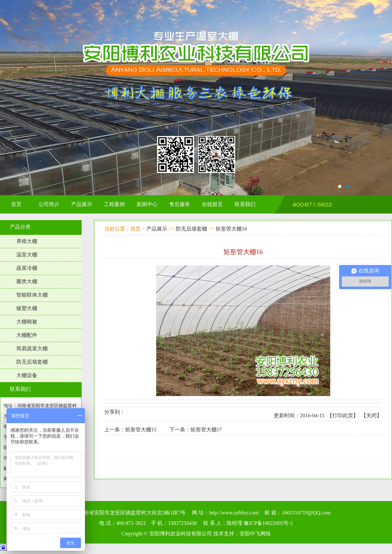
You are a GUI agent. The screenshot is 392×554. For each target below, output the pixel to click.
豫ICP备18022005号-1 (268, 523)
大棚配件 (27, 335)
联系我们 (20, 389)
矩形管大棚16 (231, 229)
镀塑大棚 (27, 308)
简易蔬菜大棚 (32, 348)
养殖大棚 (27, 241)
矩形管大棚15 (141, 430)
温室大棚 (27, 255)
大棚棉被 (27, 322)
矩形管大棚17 (206, 430)
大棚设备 (27, 375)
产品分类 (20, 227)
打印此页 (343, 415)
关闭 (371, 415)
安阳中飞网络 (255, 534)
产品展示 (157, 229)
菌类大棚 (27, 281)
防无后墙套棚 (32, 362)
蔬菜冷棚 (27, 268)
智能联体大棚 (32, 295)
